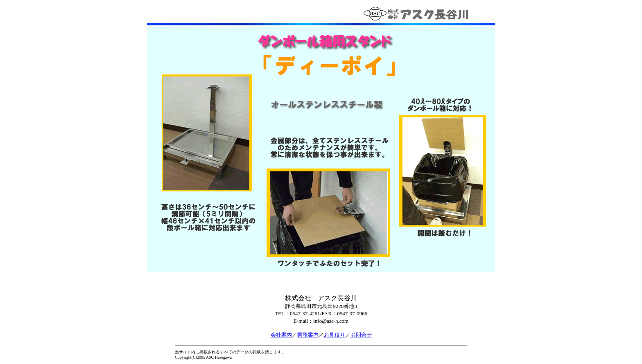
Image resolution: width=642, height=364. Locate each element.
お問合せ (361, 335)
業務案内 (308, 335)
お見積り (335, 335)
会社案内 (281, 335)
